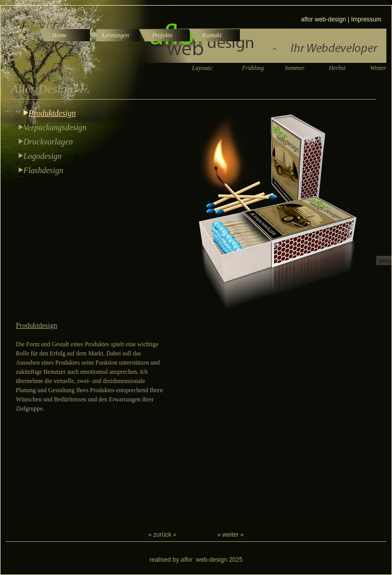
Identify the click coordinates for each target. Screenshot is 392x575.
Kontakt (212, 35)
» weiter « (231, 535)
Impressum (366, 19)
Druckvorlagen (48, 142)
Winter (378, 68)
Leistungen (116, 35)
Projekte (162, 35)
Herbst (337, 68)
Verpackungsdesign (55, 127)
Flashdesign (43, 170)
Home (59, 35)
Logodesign (43, 156)
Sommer (295, 68)
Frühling (253, 68)
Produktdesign (52, 113)
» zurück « (162, 535)
